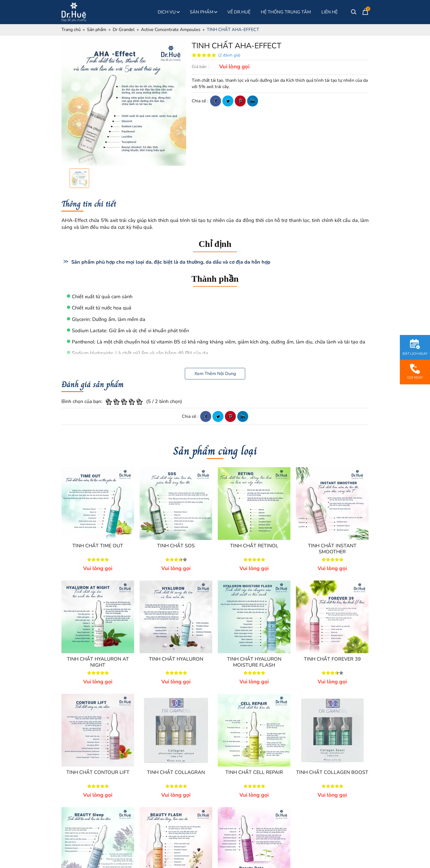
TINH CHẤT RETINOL (254, 546)
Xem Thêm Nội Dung (215, 374)
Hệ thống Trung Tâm (286, 12)
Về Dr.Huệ (239, 12)
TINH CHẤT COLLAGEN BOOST (332, 772)
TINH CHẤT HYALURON (176, 659)
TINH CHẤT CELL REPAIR (254, 772)
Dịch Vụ (169, 12)
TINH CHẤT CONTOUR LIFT (98, 772)
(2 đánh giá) (229, 55)
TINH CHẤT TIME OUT (98, 546)
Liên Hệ (329, 12)
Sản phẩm (203, 12)
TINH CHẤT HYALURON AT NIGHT (98, 662)
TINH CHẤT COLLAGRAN (176, 772)
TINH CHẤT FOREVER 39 (332, 659)
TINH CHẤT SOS (176, 546)
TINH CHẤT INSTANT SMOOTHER (332, 549)
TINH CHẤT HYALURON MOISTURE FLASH (254, 662)
